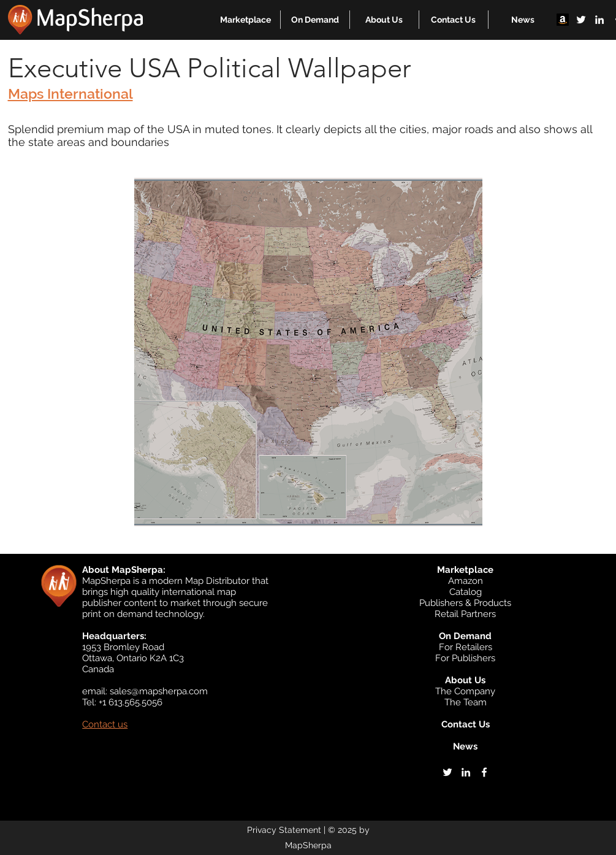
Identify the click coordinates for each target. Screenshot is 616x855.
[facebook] (484, 772)
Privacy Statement (284, 830)
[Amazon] (563, 20)
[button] (245, 20)
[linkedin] (599, 20)
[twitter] (581, 20)
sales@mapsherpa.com (159, 691)
